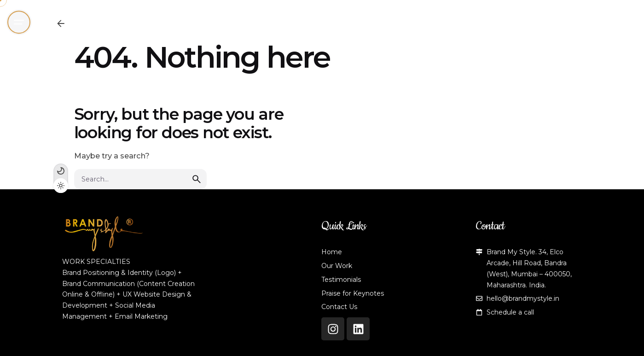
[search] (197, 179)
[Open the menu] (19, 22)
